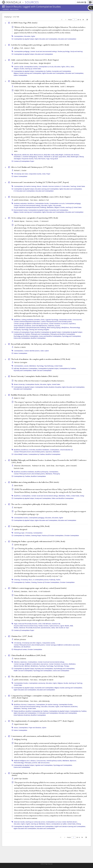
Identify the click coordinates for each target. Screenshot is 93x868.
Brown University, (20, 384)
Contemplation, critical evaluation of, (61, 450)
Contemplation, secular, (21, 366)
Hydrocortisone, (54, 626)
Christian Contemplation (72, 535)
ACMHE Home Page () (24, 23)
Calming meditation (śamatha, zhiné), (33, 320)
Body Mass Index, (49, 155)
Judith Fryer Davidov (21, 779)
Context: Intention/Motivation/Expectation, (27, 322)
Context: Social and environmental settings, (44, 51)
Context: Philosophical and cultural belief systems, (56, 322)
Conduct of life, (19, 67)
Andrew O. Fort (44, 200)
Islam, (72, 67)
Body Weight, (59, 155)
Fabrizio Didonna (20, 659)
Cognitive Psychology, (52, 320)
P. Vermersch (44, 221)
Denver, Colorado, (42, 186)
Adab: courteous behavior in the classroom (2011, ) (35, 60)
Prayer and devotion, (35, 728)
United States (37, 69)
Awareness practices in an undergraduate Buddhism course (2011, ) (41, 197)
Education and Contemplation (67, 39)
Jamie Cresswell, (72, 466)
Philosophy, (18, 330)
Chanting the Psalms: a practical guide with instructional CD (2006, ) (38, 541)
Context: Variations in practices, (59, 324)
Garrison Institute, (54, 186)
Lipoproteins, (63, 157)
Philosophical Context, (20, 649)
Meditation (56, 452)
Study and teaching (77, 51)
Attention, (17, 662)
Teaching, (73, 186)
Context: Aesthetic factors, (32, 351)
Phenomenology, (75, 327)
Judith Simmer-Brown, (22, 63)
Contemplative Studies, (31, 67)
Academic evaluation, (21, 203)
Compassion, (31, 704)
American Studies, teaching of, (24, 822)
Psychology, (25, 330)
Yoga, (48, 159)
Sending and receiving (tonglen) (39, 330)
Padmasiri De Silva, (39, 466)
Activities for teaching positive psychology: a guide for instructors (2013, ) (40, 45)
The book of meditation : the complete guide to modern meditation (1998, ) (41, 359)
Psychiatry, (43, 666)
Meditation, (50, 207)
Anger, (16, 624)
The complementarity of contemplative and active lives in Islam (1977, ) (42, 721)
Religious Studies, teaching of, (23, 69)
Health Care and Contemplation (42, 370)
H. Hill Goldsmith (44, 591)
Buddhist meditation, (43, 450)
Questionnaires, (46, 628)
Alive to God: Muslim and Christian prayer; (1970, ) (32, 167)
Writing (79, 824)
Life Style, (55, 157)
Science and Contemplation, (22, 338)
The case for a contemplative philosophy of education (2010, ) (39, 504)
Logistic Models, (65, 626)
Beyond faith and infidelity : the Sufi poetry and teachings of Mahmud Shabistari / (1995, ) (45, 344)
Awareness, (24, 662)
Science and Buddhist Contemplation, (50, 336)
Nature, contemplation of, (54, 824)
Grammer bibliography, (30, 157)
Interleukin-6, (48, 157)
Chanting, (17, 580)
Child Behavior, (47, 624)
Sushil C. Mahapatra (67, 87)
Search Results (14, 9)
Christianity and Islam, (21, 174)
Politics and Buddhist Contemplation (63, 498)
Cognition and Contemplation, (44, 765)
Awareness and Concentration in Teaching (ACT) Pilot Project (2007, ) (40, 182)
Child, (40, 624)
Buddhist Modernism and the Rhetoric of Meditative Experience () (41, 395)
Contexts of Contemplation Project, (24, 332)
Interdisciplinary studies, (54, 761)
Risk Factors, (42, 159)
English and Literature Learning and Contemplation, (70, 826)
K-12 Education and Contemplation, (24, 191)
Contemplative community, (37, 683)
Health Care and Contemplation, (23, 671)
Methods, (27, 666)
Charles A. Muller (20, 347)
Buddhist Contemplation (38, 338)
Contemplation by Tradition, (43, 71)
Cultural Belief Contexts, (21, 454)
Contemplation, (19, 36)
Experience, (72, 324)
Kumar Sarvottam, (21, 87)
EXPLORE (82, 2)
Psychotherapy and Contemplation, (64, 669)
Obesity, (82, 157)
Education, (48, 518)
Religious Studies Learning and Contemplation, (28, 73)
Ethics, (68, 67)
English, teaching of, (32, 824)
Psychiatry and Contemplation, (23, 370)
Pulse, (36, 159)
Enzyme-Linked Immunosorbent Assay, (26, 626)
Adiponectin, (18, 155)
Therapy (67, 666)
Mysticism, (73, 761)
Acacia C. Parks (30, 48)
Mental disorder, (19, 666)
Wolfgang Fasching (21, 739)
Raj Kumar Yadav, (44, 87)
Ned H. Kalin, (33, 591)
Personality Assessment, (33, 628)
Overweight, (18, 159)
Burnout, (24, 704)
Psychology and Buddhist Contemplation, (26, 336)
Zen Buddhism (26, 647)
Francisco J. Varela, (32, 221)
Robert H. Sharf (19, 398)
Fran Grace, (34, 63)
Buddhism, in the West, (29, 450)
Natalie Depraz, (20, 221)
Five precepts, (57, 205)
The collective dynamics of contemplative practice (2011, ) (38, 676)
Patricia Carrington (21, 362)
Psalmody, (52, 580)
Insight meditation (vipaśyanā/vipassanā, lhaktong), (30, 207)
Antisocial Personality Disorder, (28, 624)
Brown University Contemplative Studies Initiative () (35, 376)
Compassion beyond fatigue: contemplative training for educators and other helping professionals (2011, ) (46, 697)
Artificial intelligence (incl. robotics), (25, 761)
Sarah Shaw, (51, 466)
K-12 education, (65, 186)
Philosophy (57, 474)
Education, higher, (60, 67)
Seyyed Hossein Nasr (21, 724)
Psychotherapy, (49, 366)
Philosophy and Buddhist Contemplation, (63, 334)
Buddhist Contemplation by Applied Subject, (48, 332)
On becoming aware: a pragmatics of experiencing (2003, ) (34, 218)
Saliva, (53, 628)
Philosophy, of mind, (31, 763)
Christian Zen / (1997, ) (22, 636)
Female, (41, 626)
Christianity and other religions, (32, 643)
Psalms (58, 580)
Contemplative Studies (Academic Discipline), (48, 387)
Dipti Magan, (32, 87)
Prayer (48, 174)
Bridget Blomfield (45, 63)
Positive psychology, (64, 51)
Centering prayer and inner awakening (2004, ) (30, 526)
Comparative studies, (35, 174)
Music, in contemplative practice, (39, 580)
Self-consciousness (44, 763)
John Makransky (44, 701)
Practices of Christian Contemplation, (53, 535)
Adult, (32, 155)
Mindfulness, (65, 327)
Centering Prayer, (36, 535)
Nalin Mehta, (55, 87)
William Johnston (20, 639)
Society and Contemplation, (43, 498)
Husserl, (58, 326)
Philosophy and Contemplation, (40, 334)
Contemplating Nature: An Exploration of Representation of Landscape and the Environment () (47, 774)
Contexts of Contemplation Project (24, 161)
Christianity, (29, 533)
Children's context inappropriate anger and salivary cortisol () (39, 588)
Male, (69, 157)
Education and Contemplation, (74, 73)
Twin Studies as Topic (62, 628)
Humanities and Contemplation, (62, 71)
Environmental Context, (21, 210)
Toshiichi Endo (19, 468)
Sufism (47, 351)
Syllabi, (65, 824)
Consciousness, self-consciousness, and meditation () (36, 736)
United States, (75, 496)
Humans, (41, 157)
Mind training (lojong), (54, 327)
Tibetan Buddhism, (20, 711)
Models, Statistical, (20, 628)
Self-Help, (17, 368)
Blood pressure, (39, 155)
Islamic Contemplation (20, 75)
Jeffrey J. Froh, (19, 48)
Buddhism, (31, 203)
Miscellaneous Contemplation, (29, 368)
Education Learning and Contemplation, (47, 189)
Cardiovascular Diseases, (72, 155)
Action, (16, 728)
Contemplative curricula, (46, 67)
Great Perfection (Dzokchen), (23, 326)
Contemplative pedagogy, (22, 51)
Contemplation (38, 533)
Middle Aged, (75, 157)
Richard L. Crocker (20, 170)
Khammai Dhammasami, (23, 466)
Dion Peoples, (61, 466)
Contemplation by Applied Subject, (24, 39)
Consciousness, (77, 320)
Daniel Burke (19, 486)
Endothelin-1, (18, 157)
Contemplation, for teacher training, (25, 186)
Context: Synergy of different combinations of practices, (31, 324)
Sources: (6, 10)
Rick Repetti (18, 508)
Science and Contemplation (61, 671)
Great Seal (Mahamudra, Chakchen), (43, 326)
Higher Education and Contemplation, (46, 39)
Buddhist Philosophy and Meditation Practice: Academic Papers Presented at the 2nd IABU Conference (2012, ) (49, 461)
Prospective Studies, (28, 159)
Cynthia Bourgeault (21, 529)
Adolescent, (26, 155)
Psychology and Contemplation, (72, 336)
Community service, (39, 822)
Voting (82, 496)
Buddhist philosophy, (42, 472)
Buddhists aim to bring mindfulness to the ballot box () (35, 482)
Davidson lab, (56, 624)
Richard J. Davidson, (21, 591)
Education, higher (30, 36)
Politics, (68, 496)
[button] (90, 2)
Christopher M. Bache (46, 680)
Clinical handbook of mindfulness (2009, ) (28, 655)
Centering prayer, (19, 533)
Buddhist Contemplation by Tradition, (37, 711)
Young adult (54, 159)
